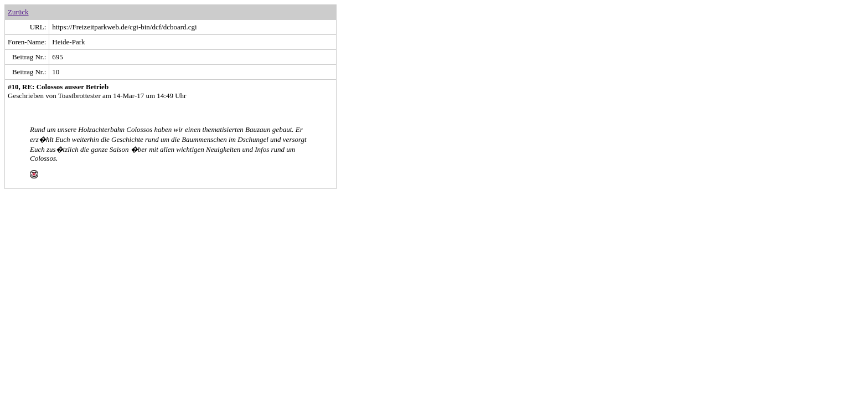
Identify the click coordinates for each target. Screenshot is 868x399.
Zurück (18, 12)
